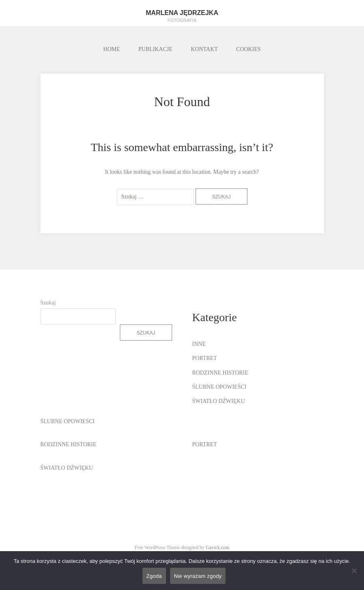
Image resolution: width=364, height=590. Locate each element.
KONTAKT (204, 49)
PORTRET (205, 358)
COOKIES (248, 49)
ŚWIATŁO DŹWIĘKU (219, 401)
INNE (199, 344)
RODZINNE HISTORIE (220, 373)
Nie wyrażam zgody (198, 576)
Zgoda (154, 576)
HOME (112, 49)
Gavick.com (217, 547)
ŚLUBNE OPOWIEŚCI (219, 387)
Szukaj (48, 303)
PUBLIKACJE (155, 49)
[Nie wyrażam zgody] (354, 571)
